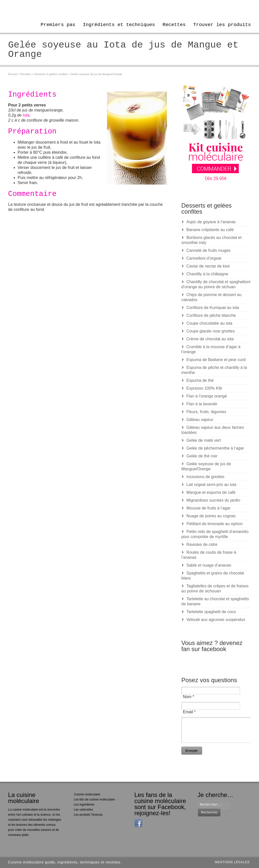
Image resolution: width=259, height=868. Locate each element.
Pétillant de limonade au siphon (214, 524)
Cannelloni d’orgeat (204, 258)
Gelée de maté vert (204, 440)
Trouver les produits (222, 25)
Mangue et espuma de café (211, 492)
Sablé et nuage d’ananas (209, 565)
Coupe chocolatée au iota (209, 323)
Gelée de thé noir (202, 456)
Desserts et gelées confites (51, 74)
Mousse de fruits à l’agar (208, 508)
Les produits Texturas (88, 815)
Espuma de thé (200, 380)
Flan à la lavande (202, 404)
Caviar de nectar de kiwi (208, 266)
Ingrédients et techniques (119, 25)
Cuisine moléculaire (87, 794)
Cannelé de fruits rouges (208, 250)
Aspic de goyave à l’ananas (211, 222)
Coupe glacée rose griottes (211, 331)
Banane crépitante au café (210, 230)
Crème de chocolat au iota (210, 339)
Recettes (174, 25)
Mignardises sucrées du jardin (213, 500)
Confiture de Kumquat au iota (213, 308)
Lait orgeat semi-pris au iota (211, 485)
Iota (26, 115)
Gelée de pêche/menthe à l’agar (215, 448)
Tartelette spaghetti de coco (211, 612)
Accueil (13, 74)
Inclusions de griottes (205, 477)
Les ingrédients (84, 805)
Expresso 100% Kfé (204, 388)
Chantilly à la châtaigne (207, 274)
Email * (189, 712)
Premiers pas (58, 25)
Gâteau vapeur (200, 420)
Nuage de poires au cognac (211, 516)
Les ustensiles (83, 810)
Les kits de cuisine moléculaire (94, 799)
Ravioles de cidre (202, 544)
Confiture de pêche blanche (211, 315)
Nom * (188, 697)
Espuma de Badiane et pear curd (216, 360)
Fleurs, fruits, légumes (206, 412)
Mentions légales (232, 862)
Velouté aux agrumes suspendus (216, 620)
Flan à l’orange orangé (207, 396)
